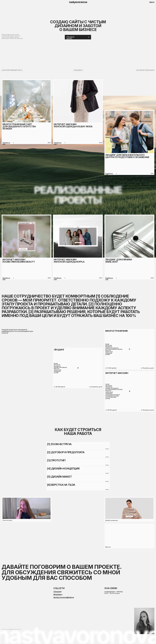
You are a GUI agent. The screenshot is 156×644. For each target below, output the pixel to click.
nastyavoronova (78, 2)
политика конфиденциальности (11, 629)
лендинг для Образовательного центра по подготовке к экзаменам (127, 156)
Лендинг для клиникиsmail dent (119, 261)
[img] (129, 132)
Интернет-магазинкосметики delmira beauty (19, 261)
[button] (78, 37)
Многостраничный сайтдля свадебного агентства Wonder (19, 127)
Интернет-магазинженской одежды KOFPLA (69, 261)
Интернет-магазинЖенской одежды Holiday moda (73, 125)
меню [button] (152, 2)
